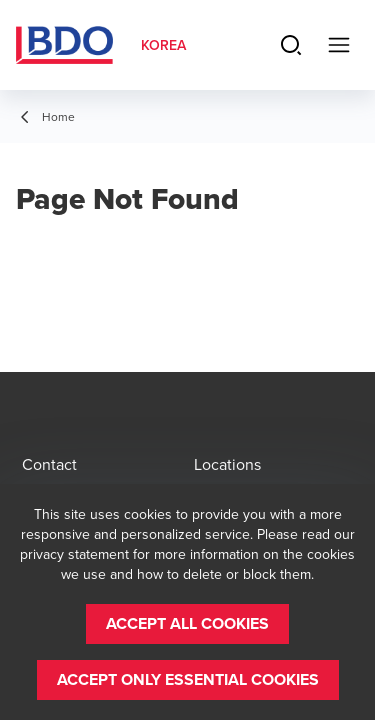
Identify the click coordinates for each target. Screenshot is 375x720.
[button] (187, 624)
